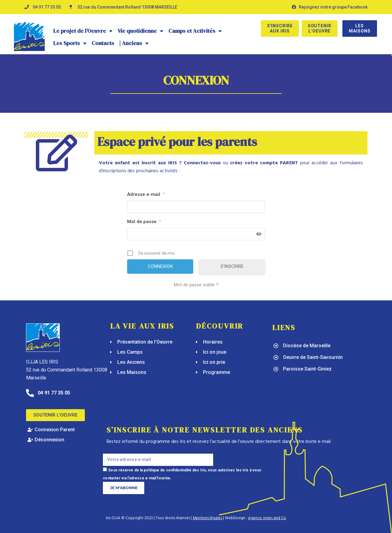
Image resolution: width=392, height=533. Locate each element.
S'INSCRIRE (232, 266)
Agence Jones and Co (267, 518)
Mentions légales (207, 518)
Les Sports (70, 43)
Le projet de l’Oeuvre (83, 31)
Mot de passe (144, 222)
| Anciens (134, 43)
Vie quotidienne (141, 31)
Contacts (103, 43)
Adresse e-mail (146, 194)
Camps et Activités (195, 31)
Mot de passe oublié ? (196, 285)
